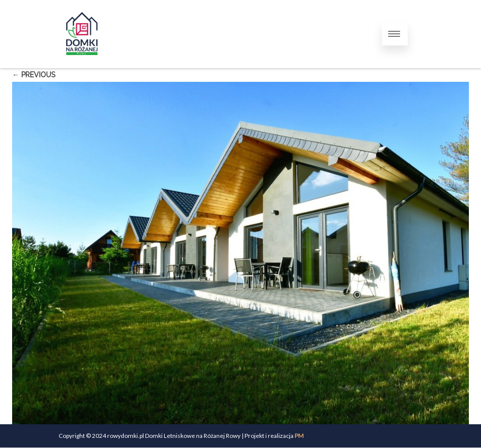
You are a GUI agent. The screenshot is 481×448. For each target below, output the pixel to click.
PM (299, 436)
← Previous (34, 75)
